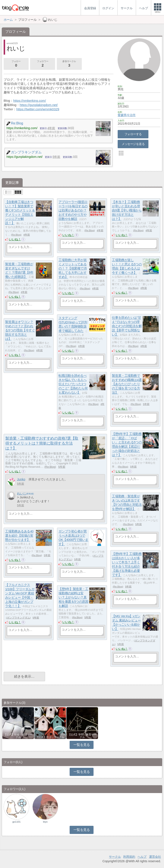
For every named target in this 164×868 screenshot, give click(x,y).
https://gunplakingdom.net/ (39, 105)
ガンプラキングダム (18, 618)
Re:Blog (16, 235)
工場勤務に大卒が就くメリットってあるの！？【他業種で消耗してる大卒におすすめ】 (72, 269)
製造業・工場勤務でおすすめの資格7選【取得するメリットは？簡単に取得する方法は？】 (42, 443)
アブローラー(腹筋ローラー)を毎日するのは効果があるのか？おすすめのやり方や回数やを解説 (73, 211)
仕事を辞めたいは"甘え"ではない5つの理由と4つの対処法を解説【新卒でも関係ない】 (127, 326)
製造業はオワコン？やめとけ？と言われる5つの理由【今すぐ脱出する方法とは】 (20, 330)
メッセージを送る (133, 144)
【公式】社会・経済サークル (18, 736)
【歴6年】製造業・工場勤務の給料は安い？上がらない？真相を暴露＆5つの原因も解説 (73, 598)
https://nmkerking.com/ (30, 101)
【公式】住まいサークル (50, 737)
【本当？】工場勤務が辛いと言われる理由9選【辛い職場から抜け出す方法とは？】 (127, 211)
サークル (115, 857)
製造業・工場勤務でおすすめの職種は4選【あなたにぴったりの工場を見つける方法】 (127, 384)
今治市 (131, 115)
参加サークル (69, 64)
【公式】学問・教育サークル (82, 736)
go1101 (16, 822)
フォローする (133, 134)
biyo (45, 822)
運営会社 (155, 857)
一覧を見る (82, 745)
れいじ (22, 493)
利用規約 (129, 857)
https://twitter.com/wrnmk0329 (38, 109)
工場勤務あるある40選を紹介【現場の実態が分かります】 (19, 536)
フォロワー (42, 64)
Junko (21, 479)
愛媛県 (122, 115)
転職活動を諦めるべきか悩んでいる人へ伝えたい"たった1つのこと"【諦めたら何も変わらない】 (73, 384)
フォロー (16, 64)
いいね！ (15, 239)
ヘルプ (142, 857)
